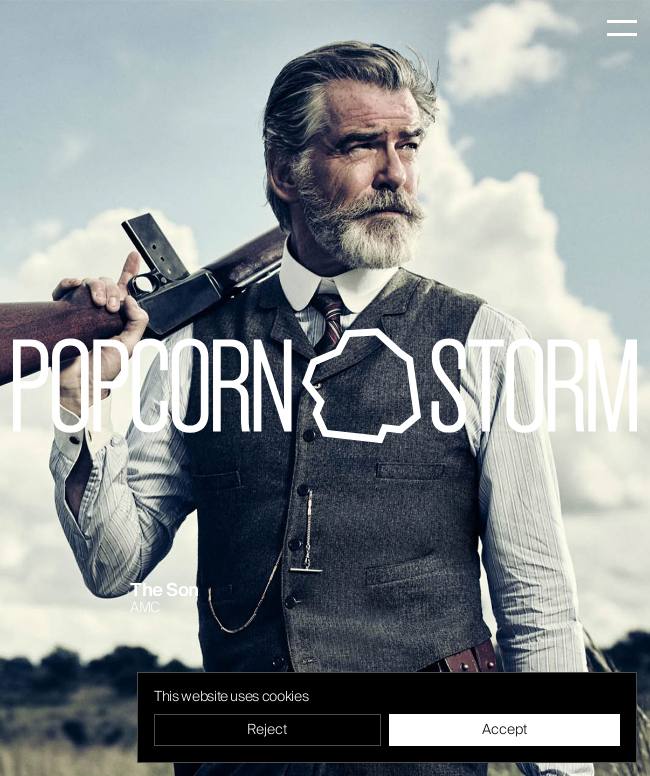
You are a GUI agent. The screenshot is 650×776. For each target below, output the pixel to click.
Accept (504, 730)
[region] (387, 717)
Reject (267, 730)
